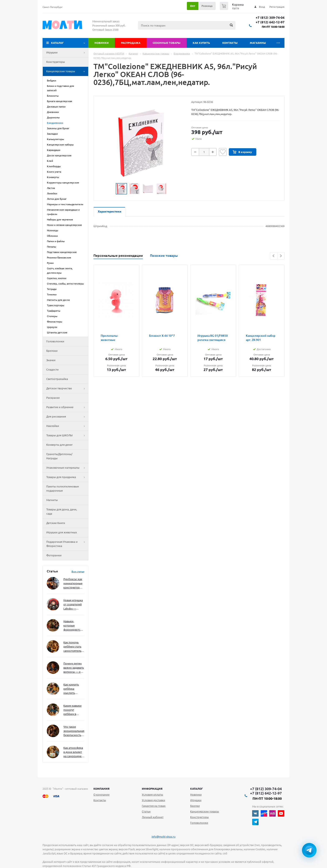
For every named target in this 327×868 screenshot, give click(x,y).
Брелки (195, 806)
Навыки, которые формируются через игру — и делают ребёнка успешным (73, 626)
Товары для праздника (67, 477)
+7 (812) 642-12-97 (270, 22)
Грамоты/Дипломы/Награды (59, 456)
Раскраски (53, 398)
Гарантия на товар (154, 806)
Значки (51, 360)
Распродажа (131, 43)
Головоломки (55, 341)
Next (281, 256)
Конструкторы (56, 62)
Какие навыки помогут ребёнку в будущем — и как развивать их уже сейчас (72, 710)
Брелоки (52, 351)
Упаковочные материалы (67, 468)
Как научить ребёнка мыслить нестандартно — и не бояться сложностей (73, 689)
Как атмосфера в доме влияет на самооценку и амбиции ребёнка (73, 752)
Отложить (223, 152)
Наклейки (67, 426)
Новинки (102, 43)
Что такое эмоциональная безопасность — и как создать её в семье (74, 731)
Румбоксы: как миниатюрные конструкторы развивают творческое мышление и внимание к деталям (73, 584)
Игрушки (67, 53)
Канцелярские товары (67, 71)
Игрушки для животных (62, 532)
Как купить (201, 43)
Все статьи (78, 571)
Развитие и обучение (67, 407)
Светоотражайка (57, 379)
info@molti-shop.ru (163, 837)
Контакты (230, 43)
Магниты (52, 500)
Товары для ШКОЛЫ (67, 435)
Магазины (258, 43)
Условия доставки (153, 800)
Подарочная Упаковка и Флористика (67, 544)
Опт (193, 6)
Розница (207, 6)
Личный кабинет (153, 817)
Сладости (52, 369)
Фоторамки (54, 555)
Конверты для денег (59, 445)
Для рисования (67, 417)
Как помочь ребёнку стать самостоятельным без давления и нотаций (74, 647)
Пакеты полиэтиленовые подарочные (63, 488)
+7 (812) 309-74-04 (270, 18)
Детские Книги (56, 523)
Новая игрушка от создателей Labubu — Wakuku (73, 605)
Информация (152, 789)
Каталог (57, 43)
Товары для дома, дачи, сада (62, 511)
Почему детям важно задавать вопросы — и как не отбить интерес (74, 668)
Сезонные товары (167, 43)
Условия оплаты (152, 795)
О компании (101, 795)
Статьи (146, 811)
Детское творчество (67, 388)
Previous (274, 256)
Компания (101, 789)
